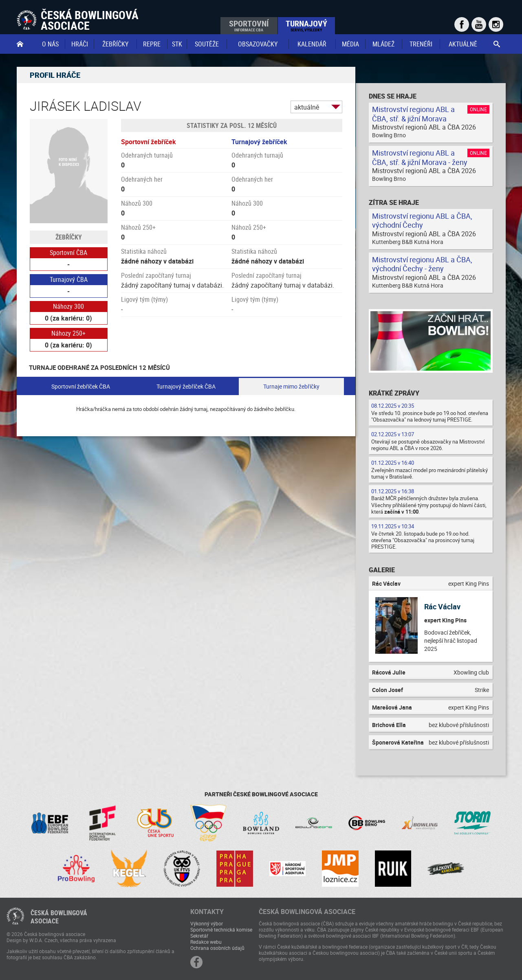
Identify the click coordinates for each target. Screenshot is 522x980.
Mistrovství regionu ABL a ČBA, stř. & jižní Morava (413, 114)
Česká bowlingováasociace (59, 917)
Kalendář (312, 44)
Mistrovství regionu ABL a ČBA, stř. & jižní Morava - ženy (420, 157)
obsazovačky (258, 44)
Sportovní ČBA (68, 253)
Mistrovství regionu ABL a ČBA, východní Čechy (422, 221)
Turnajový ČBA (69, 279)
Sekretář (199, 936)
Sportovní (249, 25)
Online (478, 109)
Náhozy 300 (68, 306)
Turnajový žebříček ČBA (186, 386)
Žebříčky (115, 44)
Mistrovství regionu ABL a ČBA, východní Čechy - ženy (422, 264)
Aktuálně (463, 44)
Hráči (80, 44)
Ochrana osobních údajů (217, 948)
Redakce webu (206, 942)
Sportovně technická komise (221, 929)
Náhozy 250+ (68, 333)
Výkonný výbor (207, 923)
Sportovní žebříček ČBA (81, 386)
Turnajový (306, 25)
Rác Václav (442, 606)
